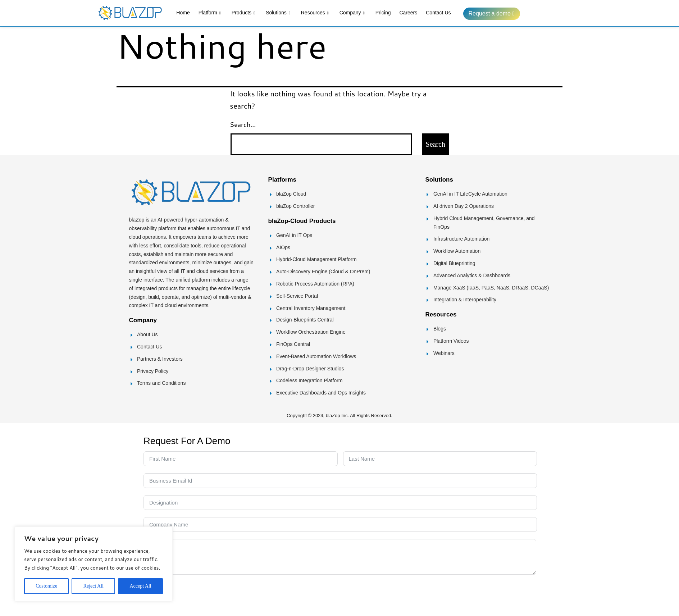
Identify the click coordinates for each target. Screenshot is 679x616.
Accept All (140, 586)
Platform (210, 13)
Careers (408, 13)
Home (183, 13)
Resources (315, 13)
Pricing (383, 13)
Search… (243, 124)
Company (352, 13)
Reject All (94, 586)
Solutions (278, 13)
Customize (46, 586)
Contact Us (438, 13)
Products (243, 13)
